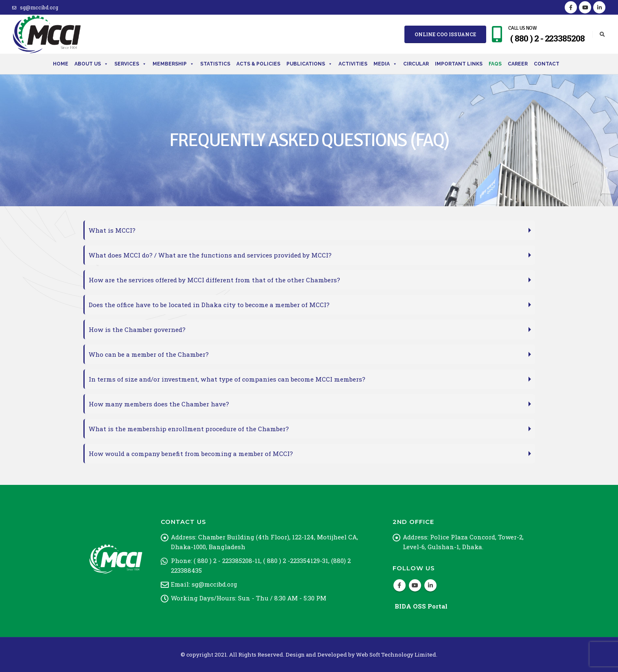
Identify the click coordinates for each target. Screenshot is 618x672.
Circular (416, 64)
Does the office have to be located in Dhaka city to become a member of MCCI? (209, 305)
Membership (173, 64)
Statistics (215, 64)
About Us (91, 64)
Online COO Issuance (445, 34)
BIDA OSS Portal (421, 606)
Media (385, 64)
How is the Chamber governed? (137, 329)
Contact (547, 64)
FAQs (495, 64)
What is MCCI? (112, 230)
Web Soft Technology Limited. (397, 655)
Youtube (415, 585)
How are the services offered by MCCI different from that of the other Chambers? (214, 280)
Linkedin (430, 585)
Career (518, 64)
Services (130, 64)
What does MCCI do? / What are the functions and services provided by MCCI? (210, 255)
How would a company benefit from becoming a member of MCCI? (191, 454)
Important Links (459, 64)
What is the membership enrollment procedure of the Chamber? (189, 429)
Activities (353, 64)
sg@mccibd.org (35, 7)
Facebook (400, 585)
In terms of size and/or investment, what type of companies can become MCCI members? (227, 379)
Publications (309, 64)
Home (61, 64)
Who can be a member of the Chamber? (149, 354)
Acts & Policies (258, 64)
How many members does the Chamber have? (159, 404)
